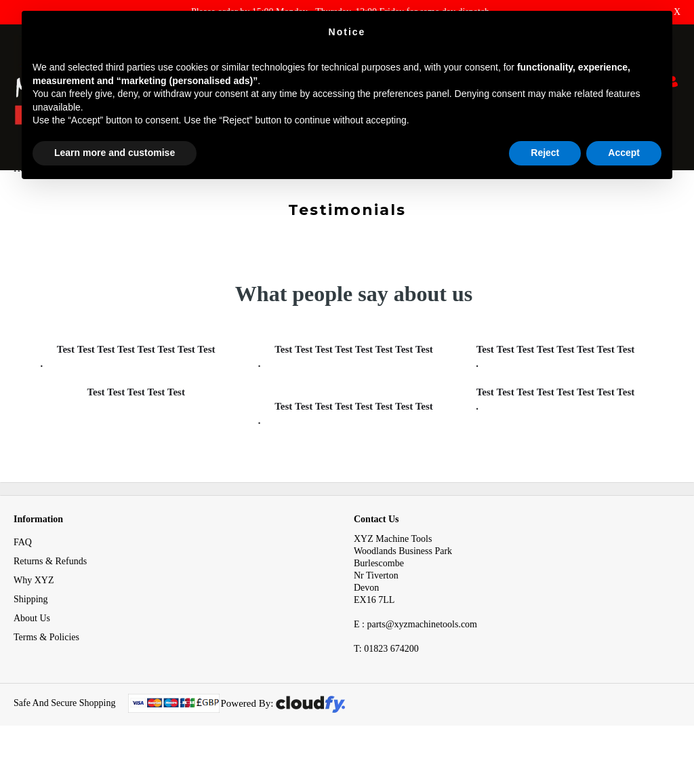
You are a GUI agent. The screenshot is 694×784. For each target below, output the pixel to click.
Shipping (31, 626)
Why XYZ (34, 607)
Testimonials (80, 196)
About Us (32, 645)
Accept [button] (624, 153)
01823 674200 (386, 676)
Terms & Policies (46, 664)
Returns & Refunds (50, 588)
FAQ (23, 569)
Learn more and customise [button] (115, 153)
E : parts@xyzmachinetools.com (415, 651)
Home (25, 196)
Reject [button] (545, 153)
